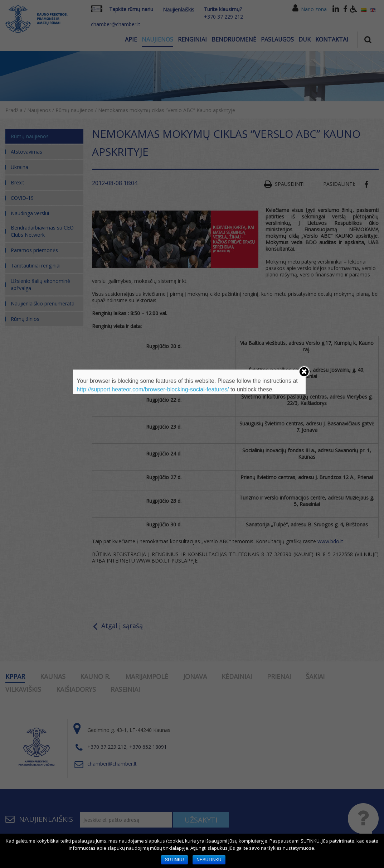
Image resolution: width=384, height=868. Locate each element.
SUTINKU (174, 860)
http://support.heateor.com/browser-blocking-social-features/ (153, 389)
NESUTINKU (209, 860)
